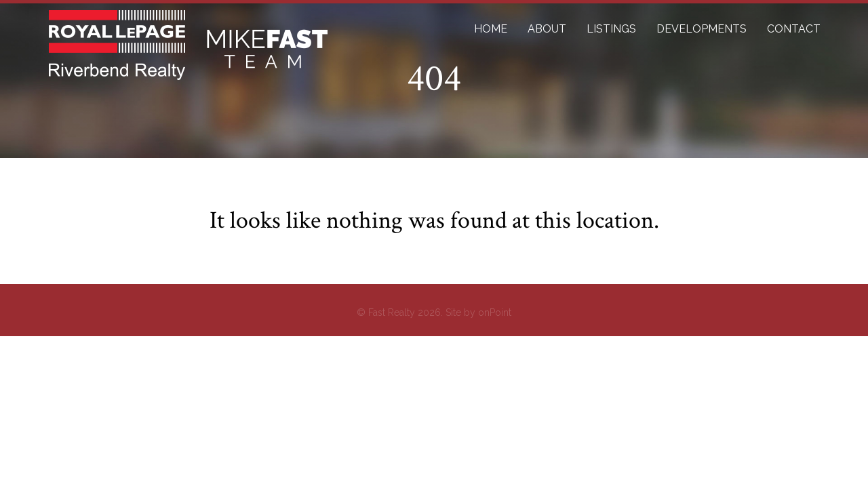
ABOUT (547, 29)
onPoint (495, 312)
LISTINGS (611, 29)
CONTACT (794, 29)
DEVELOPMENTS (702, 29)
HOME (491, 29)
